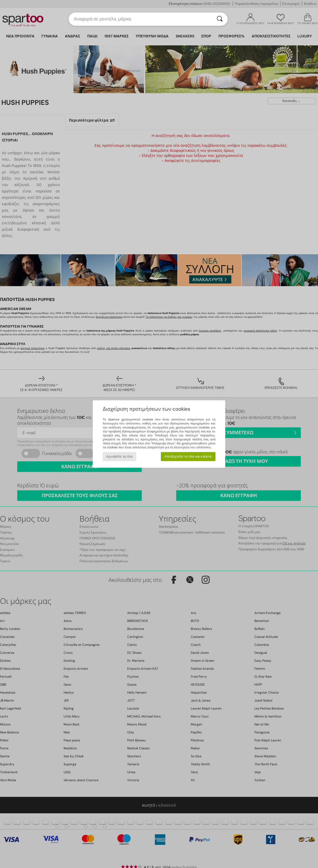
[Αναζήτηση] (220, 19)
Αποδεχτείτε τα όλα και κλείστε (188, 456)
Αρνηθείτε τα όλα (120, 456)
